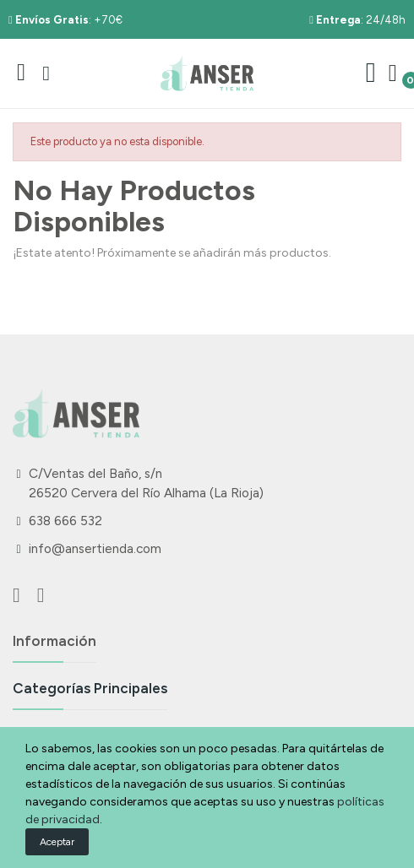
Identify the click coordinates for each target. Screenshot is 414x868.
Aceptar (57, 842)
